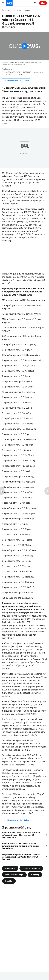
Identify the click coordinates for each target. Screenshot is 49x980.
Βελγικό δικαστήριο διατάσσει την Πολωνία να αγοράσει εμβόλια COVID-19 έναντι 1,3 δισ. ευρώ (21, 857)
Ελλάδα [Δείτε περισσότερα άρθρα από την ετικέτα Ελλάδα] (9, 881)
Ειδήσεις (10, 10)
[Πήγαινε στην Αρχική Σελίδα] (9, 3)
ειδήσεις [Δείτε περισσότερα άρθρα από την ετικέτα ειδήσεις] (35, 874)
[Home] (3, 10)
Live (43, 3)
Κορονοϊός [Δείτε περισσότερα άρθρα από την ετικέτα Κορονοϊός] (10, 868)
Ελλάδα (27, 10)
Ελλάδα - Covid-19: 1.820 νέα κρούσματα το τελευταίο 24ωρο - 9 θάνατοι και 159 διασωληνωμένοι (21, 835)
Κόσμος (18, 10)
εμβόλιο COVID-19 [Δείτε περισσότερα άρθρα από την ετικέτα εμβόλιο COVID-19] (31, 868)
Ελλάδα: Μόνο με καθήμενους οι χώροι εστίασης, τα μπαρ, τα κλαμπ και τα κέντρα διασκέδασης (21, 846)
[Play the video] (24, 46)
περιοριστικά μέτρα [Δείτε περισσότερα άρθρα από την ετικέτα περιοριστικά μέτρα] (14, 874)
